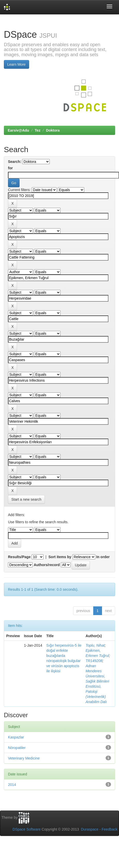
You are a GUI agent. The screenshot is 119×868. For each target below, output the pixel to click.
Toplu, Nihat (95, 645)
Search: (15, 162)
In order (103, 557)
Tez (38, 130)
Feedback (110, 829)
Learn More (16, 64)
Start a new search (26, 499)
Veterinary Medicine (24, 758)
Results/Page (19, 557)
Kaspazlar (16, 737)
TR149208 (94, 661)
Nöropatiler (17, 748)
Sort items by (60, 557)
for (10, 168)
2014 (12, 785)
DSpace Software (27, 829)
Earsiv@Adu (18, 130)
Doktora (53, 130)
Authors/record (47, 565)
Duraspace (90, 829)
